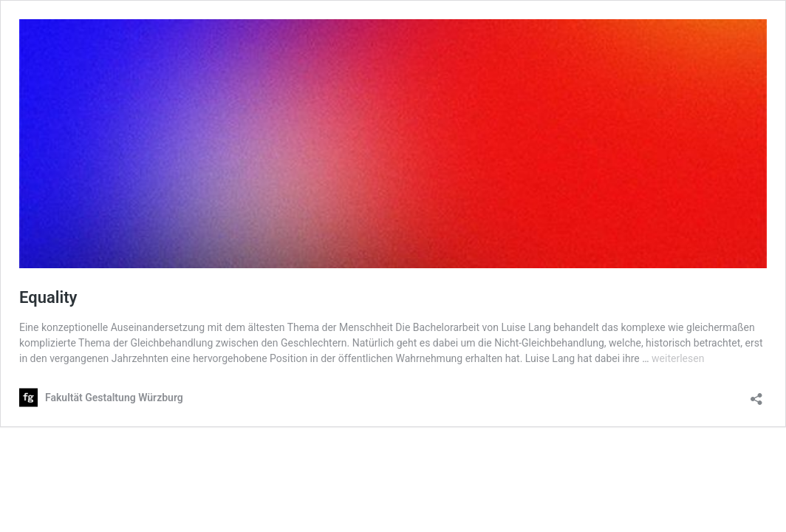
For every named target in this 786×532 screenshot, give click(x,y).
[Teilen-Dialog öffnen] (756, 394)
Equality (48, 297)
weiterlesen (678, 358)
